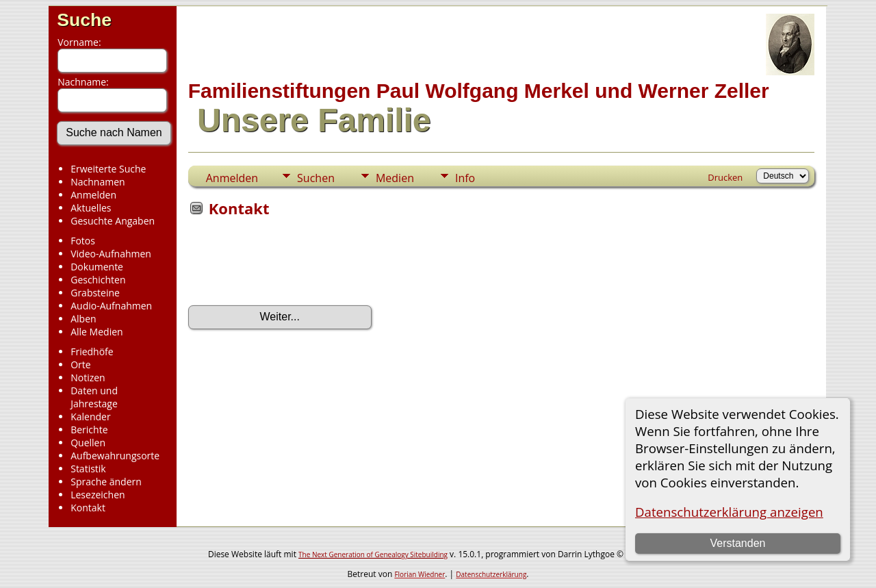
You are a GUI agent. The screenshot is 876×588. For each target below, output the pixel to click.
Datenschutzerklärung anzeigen (729, 512)
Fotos (83, 241)
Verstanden (737, 543)
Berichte (89, 430)
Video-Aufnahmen (111, 254)
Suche (84, 20)
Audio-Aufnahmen (111, 306)
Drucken (725, 177)
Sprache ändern (106, 482)
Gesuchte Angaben (113, 221)
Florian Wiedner (420, 574)
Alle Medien (96, 332)
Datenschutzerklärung (491, 574)
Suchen (316, 178)
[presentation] (292, 266)
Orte (80, 365)
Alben (83, 319)
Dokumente (97, 267)
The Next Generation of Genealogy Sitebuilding (373, 554)
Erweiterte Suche (108, 169)
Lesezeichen (98, 495)
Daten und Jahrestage (94, 397)
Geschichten (98, 280)
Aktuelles (91, 208)
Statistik (88, 469)
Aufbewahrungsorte (115, 456)
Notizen (88, 378)
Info (465, 178)
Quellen (88, 443)
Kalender (90, 417)
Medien (395, 178)
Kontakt (88, 508)
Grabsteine (95, 293)
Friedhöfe (92, 351)
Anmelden (93, 195)
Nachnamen (98, 182)
